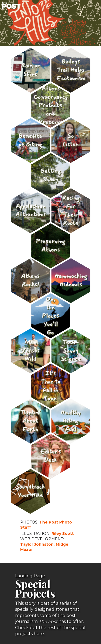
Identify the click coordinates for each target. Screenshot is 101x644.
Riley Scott (63, 534)
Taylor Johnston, (37, 544)
